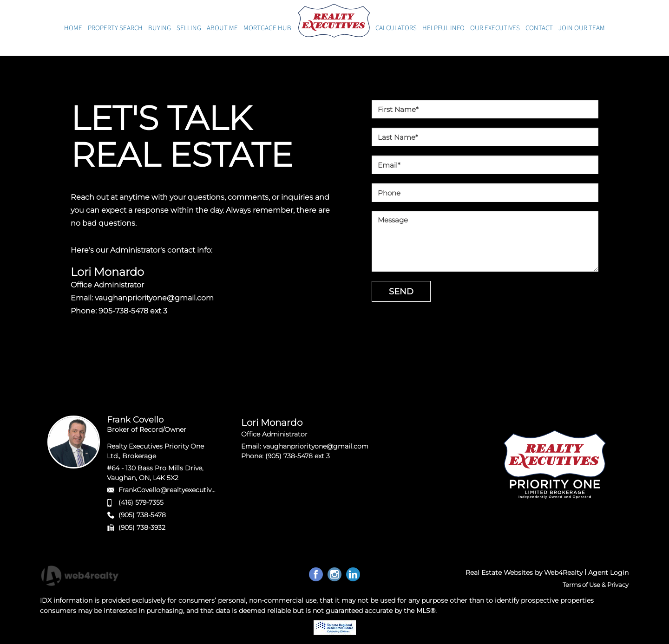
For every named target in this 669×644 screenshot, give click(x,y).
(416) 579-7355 (141, 502)
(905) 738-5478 (142, 515)
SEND (401, 292)
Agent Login (608, 572)
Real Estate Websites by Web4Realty (524, 572)
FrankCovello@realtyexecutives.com (177, 490)
